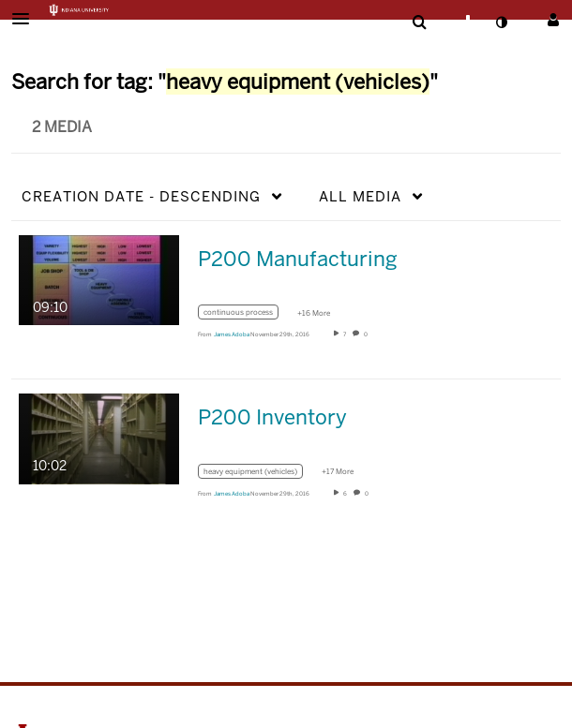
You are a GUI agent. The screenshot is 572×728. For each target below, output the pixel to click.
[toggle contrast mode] (501, 22)
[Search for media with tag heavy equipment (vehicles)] (257, 474)
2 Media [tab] (62, 127)
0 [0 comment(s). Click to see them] (367, 334)
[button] (26, 19)
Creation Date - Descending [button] (141, 196)
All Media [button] (360, 196)
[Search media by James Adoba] (232, 334)
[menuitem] (419, 22)
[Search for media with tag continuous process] (245, 315)
